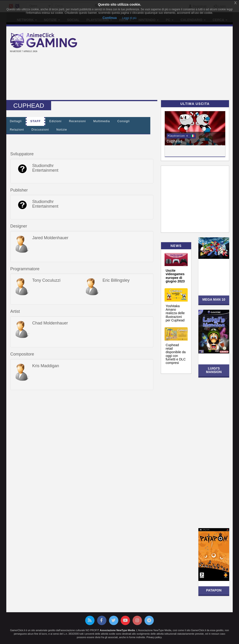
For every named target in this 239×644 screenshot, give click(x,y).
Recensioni (77, 121)
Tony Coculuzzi (46, 280)
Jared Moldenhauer (50, 238)
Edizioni (55, 121)
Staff (36, 121)
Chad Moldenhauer (50, 323)
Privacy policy (154, 637)
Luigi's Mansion (214, 370)
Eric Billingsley (116, 280)
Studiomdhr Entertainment (45, 168)
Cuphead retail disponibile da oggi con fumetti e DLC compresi (176, 354)
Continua (110, 18)
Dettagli (16, 121)
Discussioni (40, 130)
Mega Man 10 (214, 299)
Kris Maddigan (46, 366)
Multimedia (102, 121)
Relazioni (17, 130)
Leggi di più (129, 18)
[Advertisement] (162, 64)
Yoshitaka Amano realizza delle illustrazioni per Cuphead (175, 313)
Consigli (124, 121)
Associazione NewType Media (117, 630)
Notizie (62, 130)
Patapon (214, 590)
